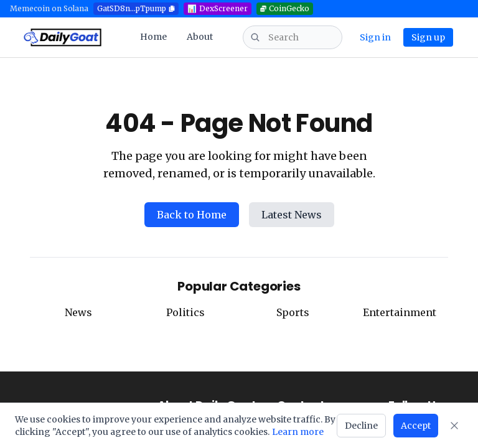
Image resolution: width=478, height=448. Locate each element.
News (78, 312)
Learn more (298, 432)
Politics (185, 312)
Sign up (428, 37)
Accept (416, 426)
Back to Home (192, 215)
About (200, 37)
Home (153, 37)
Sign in (375, 37)
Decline (361, 426)
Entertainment (400, 312)
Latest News (292, 215)
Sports (293, 312)
